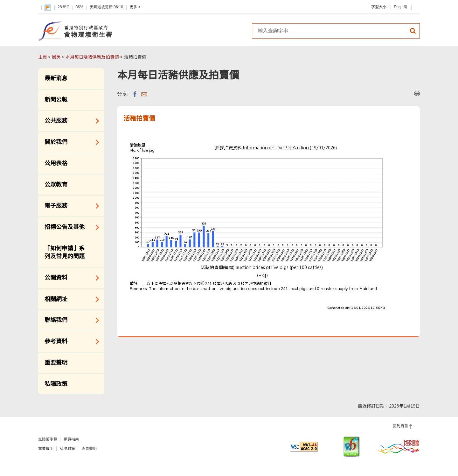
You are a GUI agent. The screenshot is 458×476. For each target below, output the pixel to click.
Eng (397, 7)
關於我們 (70, 142)
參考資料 (70, 342)
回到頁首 (400, 426)
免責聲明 (89, 449)
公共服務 (70, 121)
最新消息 (56, 78)
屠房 (56, 57)
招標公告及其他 (70, 227)
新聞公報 (56, 100)
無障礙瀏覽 (48, 439)
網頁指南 (71, 439)
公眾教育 (56, 185)
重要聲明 (56, 363)
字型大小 (379, 7)
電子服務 (70, 206)
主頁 (43, 57)
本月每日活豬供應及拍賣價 (92, 57)
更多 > (135, 7)
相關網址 (70, 299)
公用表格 (56, 163)
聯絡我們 (70, 320)
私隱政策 (56, 384)
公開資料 (70, 278)
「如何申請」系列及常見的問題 (65, 252)
